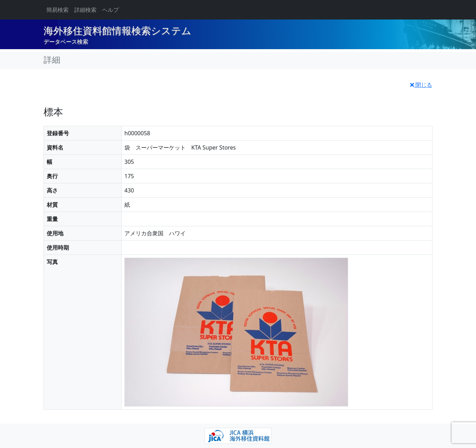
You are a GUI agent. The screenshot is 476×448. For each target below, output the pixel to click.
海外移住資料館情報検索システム (117, 31)
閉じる (421, 85)
